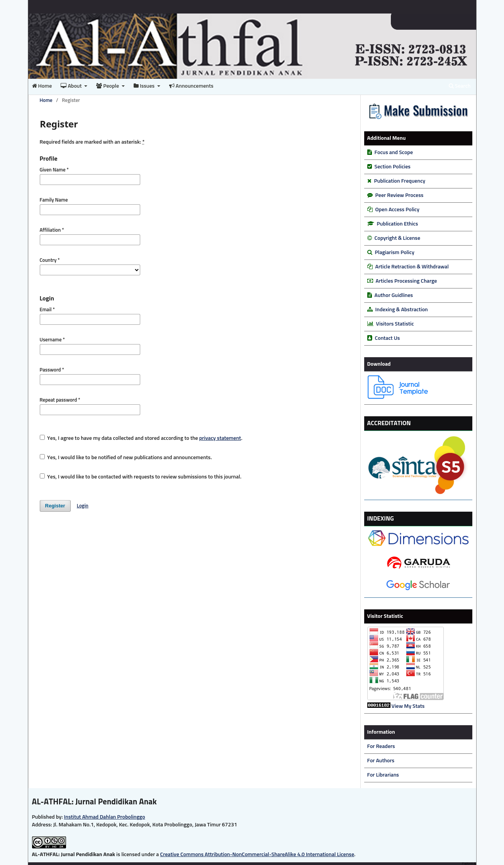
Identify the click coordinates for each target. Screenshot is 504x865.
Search (460, 86)
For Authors (381, 761)
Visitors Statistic (395, 324)
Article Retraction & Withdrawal (412, 267)
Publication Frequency (400, 181)
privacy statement (220, 438)
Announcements (191, 86)
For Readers (381, 746)
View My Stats (408, 706)
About (72, 86)
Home (42, 86)
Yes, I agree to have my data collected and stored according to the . (141, 438)
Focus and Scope (394, 153)
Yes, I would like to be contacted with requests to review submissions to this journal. (141, 477)
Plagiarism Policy (395, 253)
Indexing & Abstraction (402, 310)
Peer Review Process (400, 195)
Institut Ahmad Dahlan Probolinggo (105, 817)
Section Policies (393, 167)
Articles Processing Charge (406, 281)
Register (55, 506)
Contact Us (388, 338)
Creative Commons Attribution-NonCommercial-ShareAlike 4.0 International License (257, 855)
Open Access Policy (397, 210)
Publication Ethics (398, 224)
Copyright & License (397, 238)
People (108, 86)
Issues (145, 86)
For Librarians (383, 775)
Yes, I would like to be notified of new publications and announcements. (126, 457)
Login (83, 506)
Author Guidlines (394, 295)
